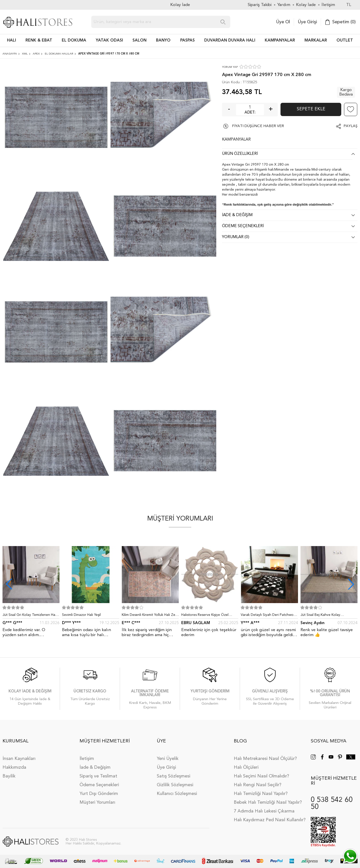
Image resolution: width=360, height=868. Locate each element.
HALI (11, 41)
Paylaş (350, 126)
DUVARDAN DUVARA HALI (230, 41)
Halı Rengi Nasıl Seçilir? (257, 785)
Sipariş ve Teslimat (98, 776)
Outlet (345, 41)
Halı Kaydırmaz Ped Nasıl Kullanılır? (270, 820)
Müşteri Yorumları (97, 802)
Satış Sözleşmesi (173, 776)
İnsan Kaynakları (19, 759)
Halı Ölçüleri (246, 767)
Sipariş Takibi (260, 5)
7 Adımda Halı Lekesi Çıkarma (264, 811)
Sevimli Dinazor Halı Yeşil (81, 615)
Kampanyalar (280, 41)
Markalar (316, 41)
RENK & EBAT (39, 41)
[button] (351, 584)
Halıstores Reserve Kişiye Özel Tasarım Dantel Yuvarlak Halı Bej (207, 616)
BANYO (163, 41)
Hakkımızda (14, 767)
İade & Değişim (95, 767)
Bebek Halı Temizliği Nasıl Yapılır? (268, 802)
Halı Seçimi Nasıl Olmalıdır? (261, 776)
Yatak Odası (109, 41)
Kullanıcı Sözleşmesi (177, 794)
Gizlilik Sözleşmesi (175, 785)
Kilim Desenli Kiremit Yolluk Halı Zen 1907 (149, 616)
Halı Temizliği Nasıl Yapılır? (261, 794)
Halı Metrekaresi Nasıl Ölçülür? (265, 759)
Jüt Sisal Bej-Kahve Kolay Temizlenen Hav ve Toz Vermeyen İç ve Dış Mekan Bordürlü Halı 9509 (329, 616)
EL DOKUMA (74, 41)
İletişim (87, 759)
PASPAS (187, 41)
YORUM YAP (230, 67)
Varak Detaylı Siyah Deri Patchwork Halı (269, 616)
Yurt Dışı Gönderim (99, 794)
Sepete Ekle (311, 109)
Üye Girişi (307, 22)
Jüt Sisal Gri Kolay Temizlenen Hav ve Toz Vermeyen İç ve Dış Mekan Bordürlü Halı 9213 (30, 616)
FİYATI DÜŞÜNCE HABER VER (258, 126)
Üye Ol (283, 22)
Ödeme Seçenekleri (99, 785)
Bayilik (9, 776)
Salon (139, 41)
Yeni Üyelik (168, 759)
